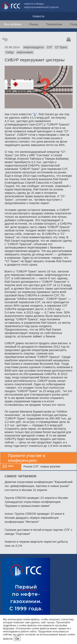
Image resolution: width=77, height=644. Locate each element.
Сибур (10, 52)
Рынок (34, 24)
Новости (38, 16)
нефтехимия (25, 52)
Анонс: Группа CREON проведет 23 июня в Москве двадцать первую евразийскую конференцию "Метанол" (34, 518)
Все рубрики (13, 24)
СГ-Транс (61, 47)
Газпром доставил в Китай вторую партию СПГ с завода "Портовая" (38, 532)
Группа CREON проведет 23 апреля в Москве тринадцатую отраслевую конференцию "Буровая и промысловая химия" (36, 502)
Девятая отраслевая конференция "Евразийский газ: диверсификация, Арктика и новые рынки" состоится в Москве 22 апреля (39, 486)
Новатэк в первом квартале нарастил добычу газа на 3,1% (36, 544)
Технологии (54, 24)
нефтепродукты (34, 47)
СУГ (50, 47)
